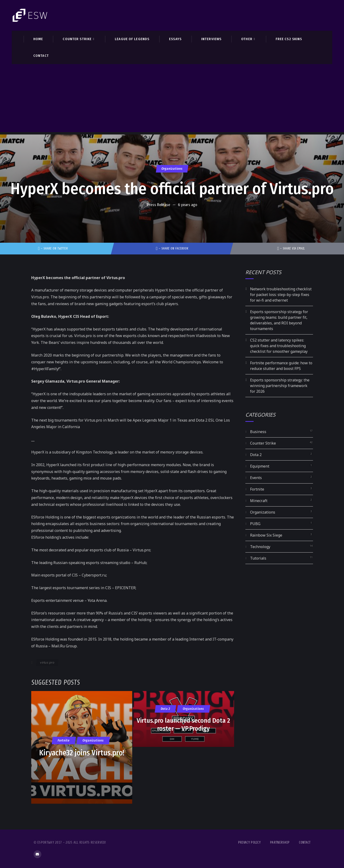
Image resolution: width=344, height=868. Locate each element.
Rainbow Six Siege (266, 535)
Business (258, 432)
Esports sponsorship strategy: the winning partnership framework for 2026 (280, 386)
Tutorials (258, 558)
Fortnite (257, 489)
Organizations (172, 169)
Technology (260, 547)
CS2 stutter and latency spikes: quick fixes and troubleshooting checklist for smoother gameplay (279, 346)
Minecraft (259, 501)
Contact (305, 843)
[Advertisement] (172, 99)
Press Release (158, 205)
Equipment (260, 466)
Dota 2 (256, 455)
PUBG (255, 524)
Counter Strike (263, 443)
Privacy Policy (249, 843)
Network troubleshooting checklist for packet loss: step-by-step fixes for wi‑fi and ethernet (281, 295)
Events (256, 478)
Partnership (280, 843)
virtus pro (47, 662)
